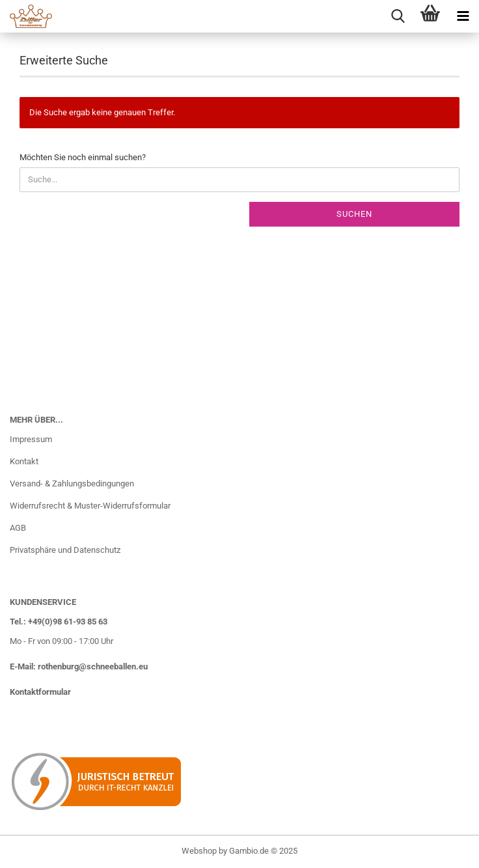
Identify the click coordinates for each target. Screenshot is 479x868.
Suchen (354, 214)
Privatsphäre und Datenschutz (65, 550)
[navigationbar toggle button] (463, 16)
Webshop (199, 851)
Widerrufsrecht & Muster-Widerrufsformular (90, 506)
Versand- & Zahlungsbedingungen (72, 483)
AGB (18, 528)
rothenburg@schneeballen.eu (93, 666)
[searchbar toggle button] (398, 16)
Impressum (31, 439)
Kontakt (24, 461)
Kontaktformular (40, 692)
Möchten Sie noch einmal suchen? (83, 157)
